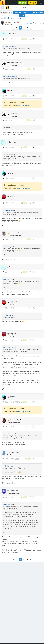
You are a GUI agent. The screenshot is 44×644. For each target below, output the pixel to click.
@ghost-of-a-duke (9, 46)
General (29, 23)
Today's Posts (27, 12)
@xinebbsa (7, 466)
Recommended (38, 12)
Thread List (17, 12)
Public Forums (6, 12)
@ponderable (8, 155)
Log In (33, 3)
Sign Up (23, 3)
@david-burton (8, 210)
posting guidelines (23, 106)
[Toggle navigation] (41, 3)
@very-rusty (7, 247)
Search (22, 15)
